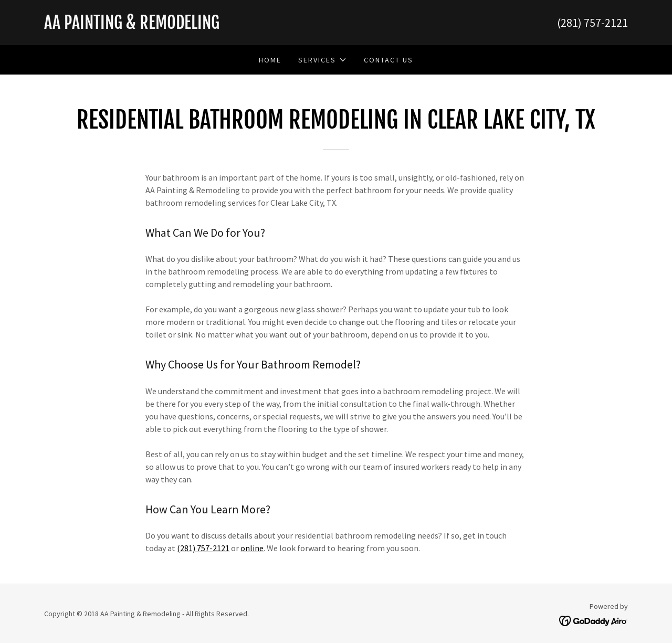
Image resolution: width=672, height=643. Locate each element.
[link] (190, 26)
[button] (322, 60)
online (252, 548)
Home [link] (270, 60)
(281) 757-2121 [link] (592, 23)
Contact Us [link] (388, 60)
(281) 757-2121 (203, 548)
